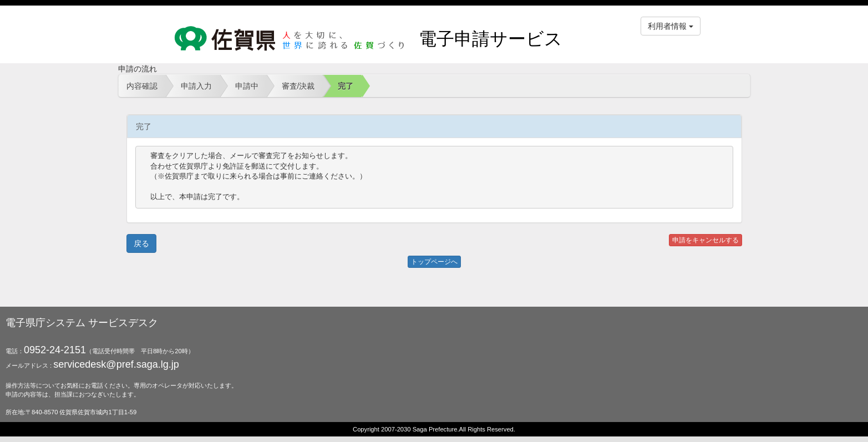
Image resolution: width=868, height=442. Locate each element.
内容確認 (142, 86)
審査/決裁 (298, 86)
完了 (346, 86)
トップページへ (434, 262)
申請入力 (196, 86)
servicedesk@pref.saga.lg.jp (116, 364)
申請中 (247, 86)
